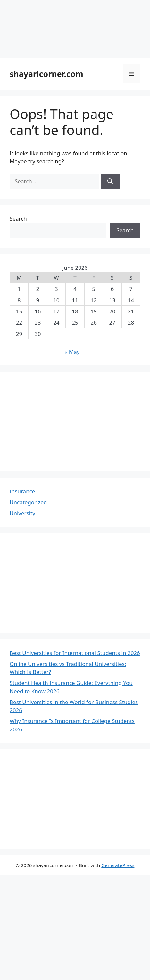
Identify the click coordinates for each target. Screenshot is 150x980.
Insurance (22, 491)
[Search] (110, 181)
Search (18, 219)
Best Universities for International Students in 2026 (75, 653)
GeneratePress (118, 865)
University (22, 513)
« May (72, 352)
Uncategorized (28, 502)
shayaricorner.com (46, 74)
